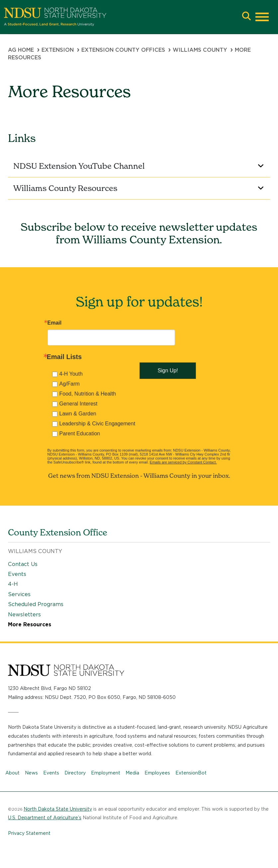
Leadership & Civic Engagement (97, 424)
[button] (246, 17)
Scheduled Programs (36, 604)
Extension (58, 50)
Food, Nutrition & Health (88, 394)
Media (132, 773)
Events (17, 574)
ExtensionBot (191, 773)
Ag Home (21, 50)
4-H (13, 584)
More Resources (30, 624)
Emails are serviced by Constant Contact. (183, 462)
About (12, 773)
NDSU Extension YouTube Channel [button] (140, 166)
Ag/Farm (70, 384)
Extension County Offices (123, 50)
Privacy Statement (29, 833)
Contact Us (23, 564)
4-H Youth (71, 374)
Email (55, 323)
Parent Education (80, 434)
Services (19, 594)
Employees (157, 773)
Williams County (200, 50)
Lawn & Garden (78, 414)
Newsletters (24, 615)
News (31, 773)
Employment (106, 773)
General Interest (79, 404)
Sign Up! (168, 371)
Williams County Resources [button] (140, 188)
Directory (75, 773)
